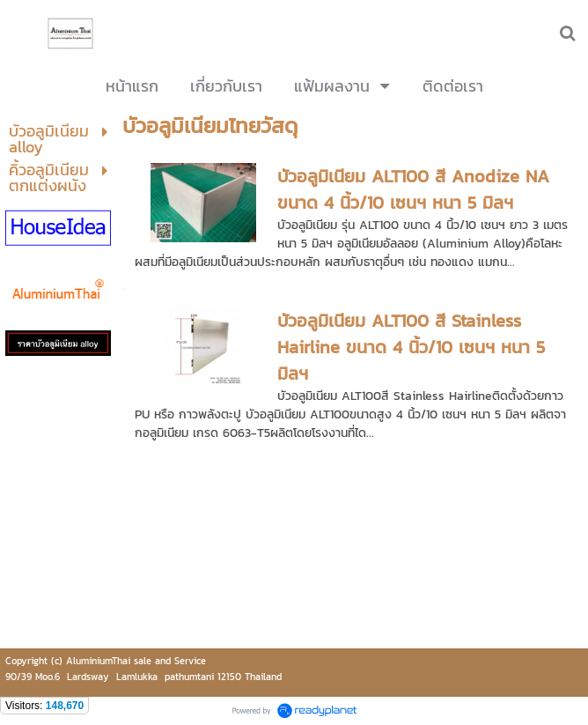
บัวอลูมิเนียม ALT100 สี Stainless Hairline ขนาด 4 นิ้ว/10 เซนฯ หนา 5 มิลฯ (411, 347)
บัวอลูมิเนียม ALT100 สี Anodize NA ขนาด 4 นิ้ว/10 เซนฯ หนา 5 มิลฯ (413, 189)
